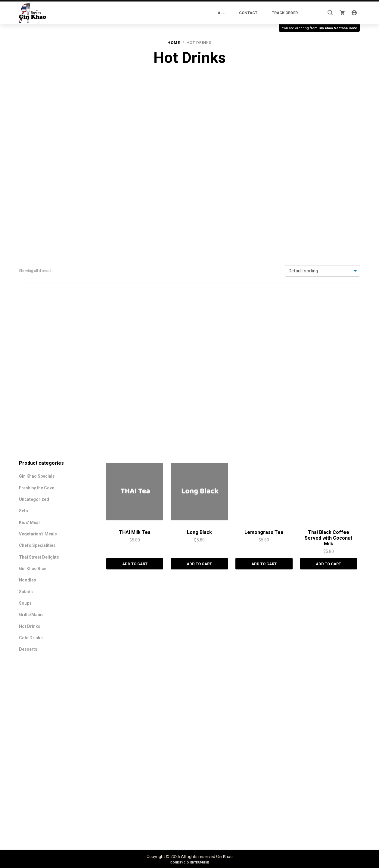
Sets (23, 175)
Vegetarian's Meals (38, 198)
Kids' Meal (29, 186)
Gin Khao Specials (37, 140)
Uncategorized (34, 163)
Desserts (28, 313)
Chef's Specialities (37, 209)
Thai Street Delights (39, 221)
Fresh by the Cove (37, 152)
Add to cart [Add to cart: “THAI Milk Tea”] (132, 832)
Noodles (28, 244)
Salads (26, 256)
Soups (25, 267)
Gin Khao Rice (33, 232)
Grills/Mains (31, 278)
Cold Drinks (31, 302)
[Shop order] (322, 103)
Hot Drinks (30, 290)
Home (174, 43)
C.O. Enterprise (196, 862)
